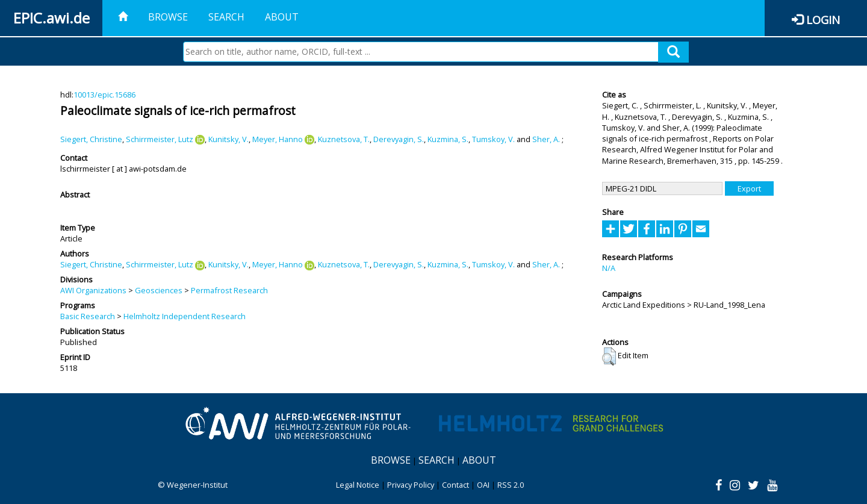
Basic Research (88, 316)
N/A (609, 268)
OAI (483, 485)
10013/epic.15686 (104, 95)
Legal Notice (358, 485)
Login (823, 20)
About (282, 17)
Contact (455, 485)
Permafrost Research (229, 290)
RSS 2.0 (511, 485)
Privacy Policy (411, 485)
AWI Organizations (93, 290)
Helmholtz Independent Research (185, 316)
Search (226, 17)
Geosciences (159, 290)
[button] (609, 356)
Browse (168, 17)
